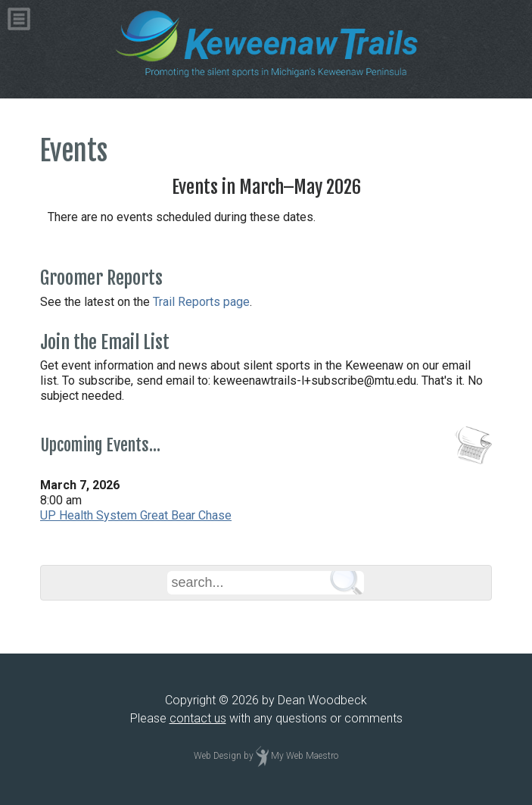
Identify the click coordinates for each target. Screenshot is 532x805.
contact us (198, 718)
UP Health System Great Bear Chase (136, 515)
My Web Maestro (305, 756)
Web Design (218, 756)
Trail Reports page (201, 302)
